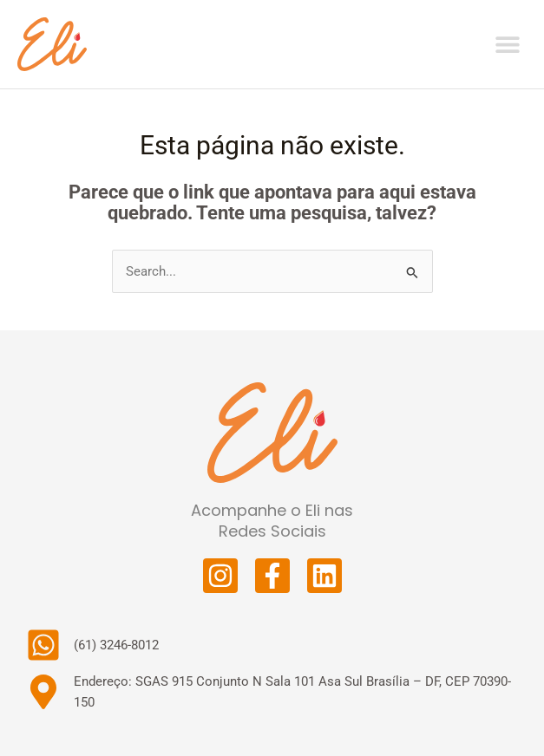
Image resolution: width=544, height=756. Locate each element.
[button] (507, 44)
